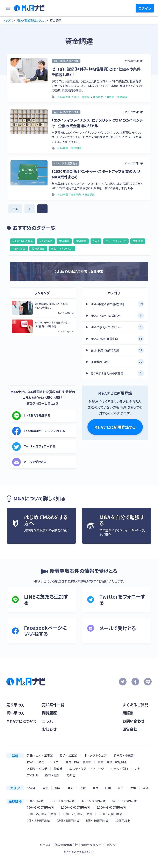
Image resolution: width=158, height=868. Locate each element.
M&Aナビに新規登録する (115, 427)
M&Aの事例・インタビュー (117, 327)
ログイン (145, 8)
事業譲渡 (138, 241)
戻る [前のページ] (15, 209)
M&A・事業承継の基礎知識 (117, 304)
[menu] (8, 8)
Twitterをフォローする (34, 447)
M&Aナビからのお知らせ (117, 316)
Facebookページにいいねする (39, 431)
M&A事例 (64, 241)
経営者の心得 (117, 362)
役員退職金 (38, 248)
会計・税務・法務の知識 (117, 350)
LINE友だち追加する (31, 416)
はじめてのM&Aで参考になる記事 (79, 271)
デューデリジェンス (116, 241)
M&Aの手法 (46, 241)
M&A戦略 (81, 241)
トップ (7, 20)
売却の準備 (19, 248)
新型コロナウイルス (62, 248)
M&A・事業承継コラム (30, 20)
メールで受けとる (29, 462)
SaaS (96, 241)
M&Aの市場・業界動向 (117, 339)
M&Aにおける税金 (23, 241)
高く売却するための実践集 (117, 373)
